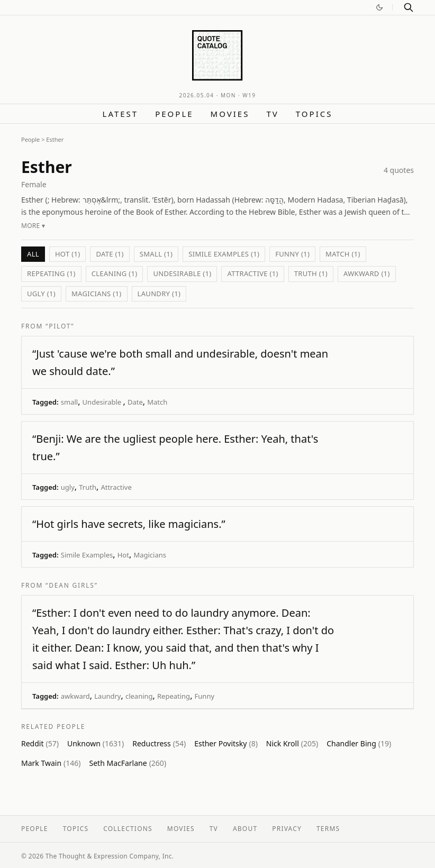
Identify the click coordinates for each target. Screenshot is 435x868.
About (245, 829)
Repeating (174, 696)
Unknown (96, 743)
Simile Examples (87, 555)
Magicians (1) (97, 294)
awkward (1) (367, 273)
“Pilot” (60, 326)
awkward (75, 696)
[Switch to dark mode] (379, 7)
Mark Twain (51, 763)
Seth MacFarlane (128, 763)
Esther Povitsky (226, 743)
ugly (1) (41, 294)
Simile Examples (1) (224, 254)
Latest (121, 114)
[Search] (409, 7)
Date (135, 402)
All (33, 254)
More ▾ (33, 226)
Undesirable (103, 402)
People (174, 114)
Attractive (116, 487)
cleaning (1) (115, 273)
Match (157, 402)
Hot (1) (68, 254)
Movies (230, 114)
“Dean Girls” (72, 585)
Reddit (40, 743)
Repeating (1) (51, 273)
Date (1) (110, 254)
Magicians (150, 555)
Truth (88, 487)
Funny (205, 696)
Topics (314, 114)
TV (272, 114)
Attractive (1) (252, 273)
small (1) (156, 254)
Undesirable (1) (182, 273)
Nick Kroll (292, 743)
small (69, 402)
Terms (328, 829)
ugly (68, 487)
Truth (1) (311, 273)
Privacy (287, 829)
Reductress (159, 743)
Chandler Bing (359, 743)
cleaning (139, 696)
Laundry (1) (159, 294)
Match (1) (343, 254)
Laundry (107, 696)
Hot (123, 555)
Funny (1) (292, 254)
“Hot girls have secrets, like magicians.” (129, 524)
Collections (128, 829)
